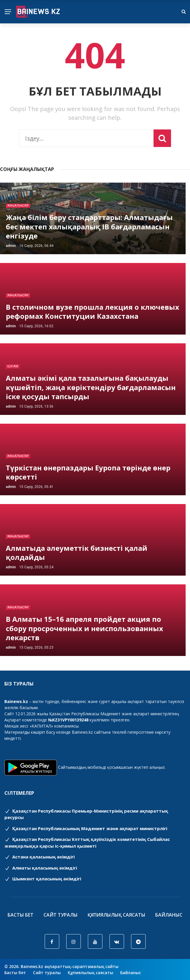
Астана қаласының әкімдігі (40, 857)
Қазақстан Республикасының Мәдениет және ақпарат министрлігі (86, 828)
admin (11, 246)
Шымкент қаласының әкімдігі (43, 879)
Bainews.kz (82, 732)
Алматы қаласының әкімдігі (41, 868)
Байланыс (169, 915)
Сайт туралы (61, 915)
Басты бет (21, 915)
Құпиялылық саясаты (116, 915)
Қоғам (13, 366)
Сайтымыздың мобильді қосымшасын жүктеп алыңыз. (112, 767)
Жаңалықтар (18, 206)
